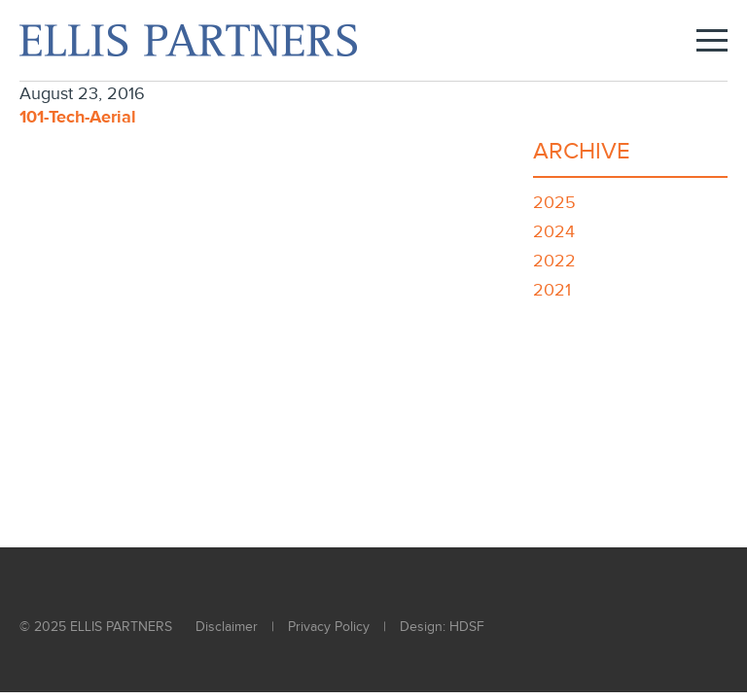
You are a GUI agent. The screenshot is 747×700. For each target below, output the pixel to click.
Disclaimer (227, 627)
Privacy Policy (329, 627)
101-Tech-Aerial (78, 118)
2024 (554, 232)
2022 (554, 261)
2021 (552, 290)
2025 (554, 203)
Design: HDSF (442, 627)
